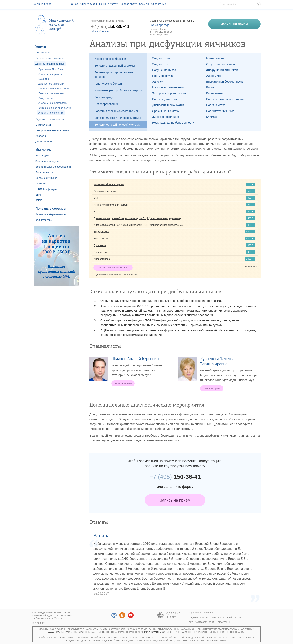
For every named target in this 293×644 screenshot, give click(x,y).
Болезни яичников (46, 178)
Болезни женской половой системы (117, 125)
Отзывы (144, 4)
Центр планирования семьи (52, 130)
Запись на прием (175, 500)
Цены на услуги (109, 4)
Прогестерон (101, 252)
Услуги (41, 47)
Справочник (158, 4)
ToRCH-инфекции (46, 189)
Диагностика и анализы (50, 64)
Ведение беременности (50, 119)
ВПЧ (38, 195)
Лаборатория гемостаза (50, 58)
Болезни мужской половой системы (118, 118)
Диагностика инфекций (51, 84)
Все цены (251, 267)
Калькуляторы (44, 220)
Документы (210, 613)
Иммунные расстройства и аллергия (118, 90)
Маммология (43, 125)
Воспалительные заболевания (54, 167)
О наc (75, 4)
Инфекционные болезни (110, 59)
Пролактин (100, 245)
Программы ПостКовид (51, 69)
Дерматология (44, 141)
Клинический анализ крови (109, 184)
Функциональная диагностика (55, 108)
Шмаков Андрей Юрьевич (135, 359)
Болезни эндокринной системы (115, 66)
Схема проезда (159, 25)
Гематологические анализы (54, 89)
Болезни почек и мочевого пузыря (117, 111)
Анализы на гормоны (50, 74)
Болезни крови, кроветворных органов (114, 75)
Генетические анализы (51, 93)
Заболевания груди (47, 161)
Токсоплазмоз (102, 232)
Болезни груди (104, 97)
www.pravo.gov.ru (60, 632)
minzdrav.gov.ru (154, 632)
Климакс (41, 183)
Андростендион (103, 259)
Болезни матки (44, 172)
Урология (41, 136)
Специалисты (89, 4)
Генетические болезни (109, 84)
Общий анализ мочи (105, 191)
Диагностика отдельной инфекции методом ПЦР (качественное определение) (137, 218)
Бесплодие (42, 155)
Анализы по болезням (51, 113)
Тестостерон (101, 239)
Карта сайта (195, 613)
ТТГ (96, 212)
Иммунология (46, 98)
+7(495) (110, 26)
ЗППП (39, 200)
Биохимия (44, 79)
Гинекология (43, 53)
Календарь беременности (51, 214)
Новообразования (106, 104)
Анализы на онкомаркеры (53, 103)
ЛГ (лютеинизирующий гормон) (111, 205)
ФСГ (96, 198)
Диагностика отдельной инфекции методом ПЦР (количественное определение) (139, 225)
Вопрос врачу (129, 4)
